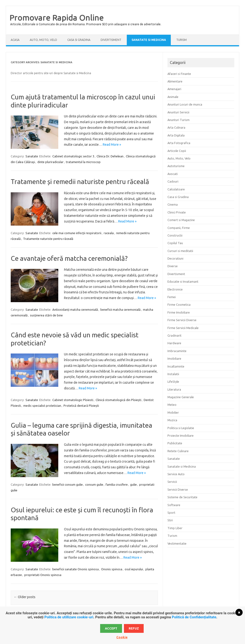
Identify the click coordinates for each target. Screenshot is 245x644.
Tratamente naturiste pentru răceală (48, 239)
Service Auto (176, 474)
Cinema (173, 204)
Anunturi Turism (179, 120)
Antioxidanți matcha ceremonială (75, 310)
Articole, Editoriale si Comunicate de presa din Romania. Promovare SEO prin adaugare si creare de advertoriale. (86, 24)
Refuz (134, 628)
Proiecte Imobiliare (181, 436)
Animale (173, 97)
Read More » (112, 145)
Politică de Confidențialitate (194, 617)
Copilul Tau (175, 243)
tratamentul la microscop (83, 162)
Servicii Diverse (178, 489)
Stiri (170, 520)
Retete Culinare (178, 451)
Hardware (174, 343)
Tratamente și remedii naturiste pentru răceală (80, 182)
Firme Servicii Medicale (183, 328)
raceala (109, 233)
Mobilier (173, 412)
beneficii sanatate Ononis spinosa (76, 569)
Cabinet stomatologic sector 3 (73, 156)
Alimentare (175, 81)
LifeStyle (173, 382)
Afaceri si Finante (179, 74)
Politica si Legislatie (181, 428)
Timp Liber (175, 528)
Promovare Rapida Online (57, 17)
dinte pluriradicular (50, 162)
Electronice (175, 289)
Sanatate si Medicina (149, 40)
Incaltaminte (176, 366)
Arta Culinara (176, 127)
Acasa (15, 40)
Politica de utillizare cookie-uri (69, 617)
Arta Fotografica (179, 143)
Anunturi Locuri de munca (185, 104)
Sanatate (32, 156)
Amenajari (174, 89)
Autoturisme (176, 166)
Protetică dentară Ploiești (81, 406)
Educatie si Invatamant (183, 281)
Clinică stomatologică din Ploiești (118, 400)
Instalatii (173, 374)
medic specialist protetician (42, 406)
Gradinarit (174, 335)
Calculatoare (176, 189)
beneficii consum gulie (68, 484)
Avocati (173, 174)
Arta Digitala (176, 135)
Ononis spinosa (112, 569)
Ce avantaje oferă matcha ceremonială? (69, 258)
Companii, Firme (179, 228)
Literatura (174, 389)
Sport (171, 513)
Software (174, 505)
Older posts (25, 597)
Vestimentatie (177, 543)
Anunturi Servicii (178, 112)
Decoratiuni (175, 258)
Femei (172, 297)
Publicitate (175, 443)
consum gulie (94, 484)
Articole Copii (177, 151)
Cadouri (173, 181)
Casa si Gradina (79, 40)
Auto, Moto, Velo (43, 40)
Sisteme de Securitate (182, 497)
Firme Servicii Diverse (182, 320)
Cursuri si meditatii (180, 251)
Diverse (173, 266)
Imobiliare (174, 358)
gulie (133, 484)
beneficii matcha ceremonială (120, 310)
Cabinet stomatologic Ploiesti (73, 400)
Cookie (122, 637)
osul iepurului (134, 569)
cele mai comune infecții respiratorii (77, 233)
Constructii (175, 235)
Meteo (172, 405)
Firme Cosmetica (179, 305)
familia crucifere (117, 484)
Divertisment (111, 40)
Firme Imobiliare (179, 312)
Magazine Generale (181, 397)
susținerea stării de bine (46, 315)
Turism (181, 40)
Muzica (172, 420)
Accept (111, 628)
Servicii (172, 482)
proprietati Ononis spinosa (43, 575)
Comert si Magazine (181, 220)
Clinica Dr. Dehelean (110, 156)
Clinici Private (177, 212)
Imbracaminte (177, 351)
